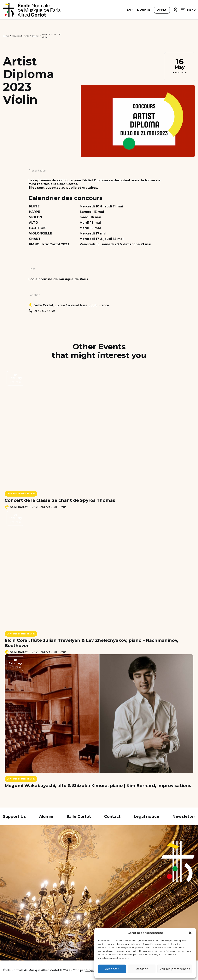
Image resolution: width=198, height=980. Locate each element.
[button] (190, 933)
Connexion (175, 9)
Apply (162, 10)
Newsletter (184, 816)
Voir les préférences (175, 969)
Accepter (112, 969)
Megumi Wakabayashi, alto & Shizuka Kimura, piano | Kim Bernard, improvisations (98, 786)
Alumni (46, 816)
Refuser (142, 969)
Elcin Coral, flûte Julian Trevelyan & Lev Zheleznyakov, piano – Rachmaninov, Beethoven (91, 643)
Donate (144, 10)
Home (6, 36)
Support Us (14, 816)
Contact (112, 816)
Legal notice (146, 816)
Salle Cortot (79, 816)
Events (35, 36)
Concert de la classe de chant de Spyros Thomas (60, 500)
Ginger (90, 970)
